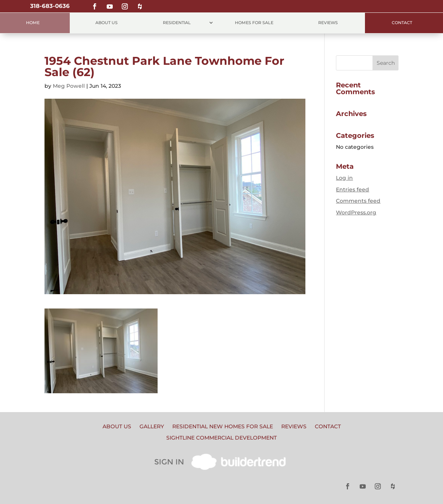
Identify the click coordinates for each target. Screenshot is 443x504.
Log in (344, 178)
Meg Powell (69, 86)
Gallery (152, 427)
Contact (402, 23)
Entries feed (353, 189)
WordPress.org (356, 212)
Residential (177, 23)
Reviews (328, 23)
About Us (107, 23)
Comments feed (358, 201)
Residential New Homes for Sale (223, 427)
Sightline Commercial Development (221, 438)
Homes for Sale (254, 23)
